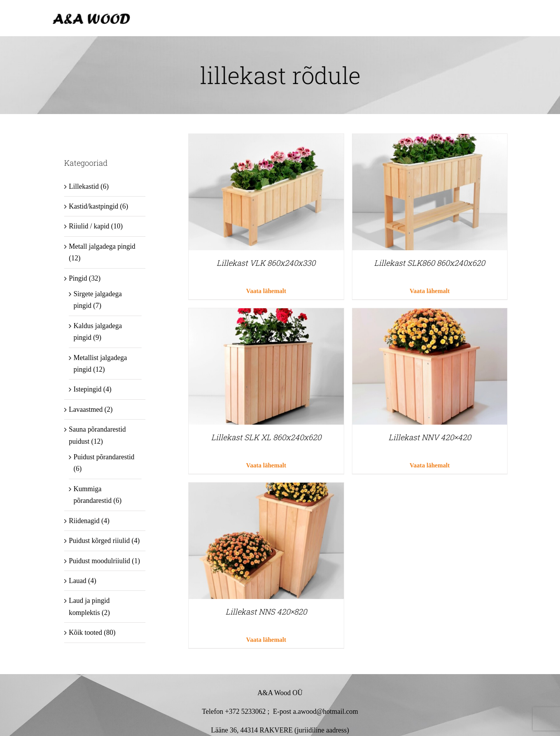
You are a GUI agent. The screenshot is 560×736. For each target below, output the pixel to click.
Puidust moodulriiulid (100, 561)
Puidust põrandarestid (104, 457)
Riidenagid (84, 521)
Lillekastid (84, 186)
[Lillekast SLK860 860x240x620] (430, 140)
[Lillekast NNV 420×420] (430, 314)
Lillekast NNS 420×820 (266, 611)
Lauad (78, 581)
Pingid (78, 278)
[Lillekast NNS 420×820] (266, 488)
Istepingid (87, 389)
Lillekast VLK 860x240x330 (266, 263)
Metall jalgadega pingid (102, 246)
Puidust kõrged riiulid (99, 541)
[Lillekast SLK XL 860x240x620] (266, 314)
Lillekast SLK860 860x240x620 (430, 263)
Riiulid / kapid (89, 226)
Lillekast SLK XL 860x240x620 (266, 437)
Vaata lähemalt (266, 291)
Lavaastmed (86, 409)
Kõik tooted (86, 632)
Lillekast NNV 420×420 (430, 437)
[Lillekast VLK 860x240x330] (266, 140)
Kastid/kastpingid (94, 206)
